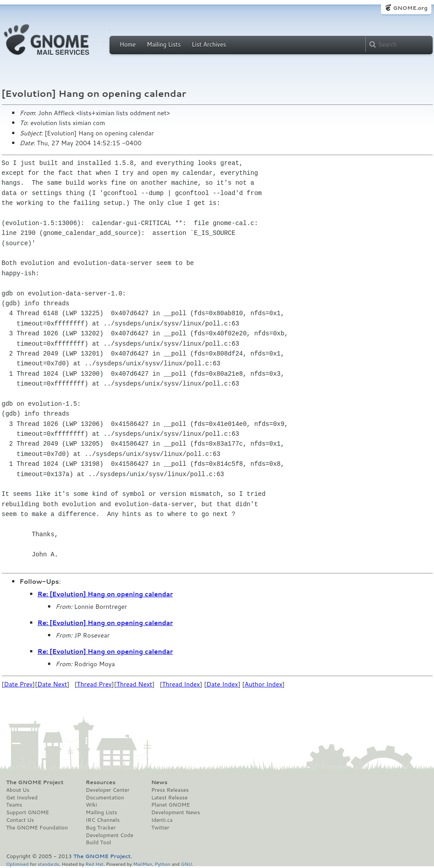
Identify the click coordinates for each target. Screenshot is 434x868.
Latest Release (169, 798)
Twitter (160, 828)
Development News (176, 812)
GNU (186, 864)
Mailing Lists (164, 44)
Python (163, 864)
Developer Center (107, 790)
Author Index (263, 684)
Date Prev (18, 684)
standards (48, 864)
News (159, 782)
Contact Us (20, 820)
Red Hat (94, 864)
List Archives (209, 44)
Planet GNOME (171, 805)
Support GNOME (28, 812)
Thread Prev (94, 684)
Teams (14, 805)
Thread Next (134, 684)
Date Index (222, 684)
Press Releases (170, 790)
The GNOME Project (35, 782)
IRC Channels (103, 820)
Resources (101, 782)
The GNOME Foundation (37, 828)
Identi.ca (162, 820)
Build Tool (98, 842)
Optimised (18, 864)
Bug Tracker (101, 828)
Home (128, 44)
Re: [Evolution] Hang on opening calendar (105, 594)
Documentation (105, 798)
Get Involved (22, 798)
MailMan (143, 864)
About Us (18, 790)
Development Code (110, 835)
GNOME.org (410, 8)
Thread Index (181, 684)
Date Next (52, 684)
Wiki (91, 805)
